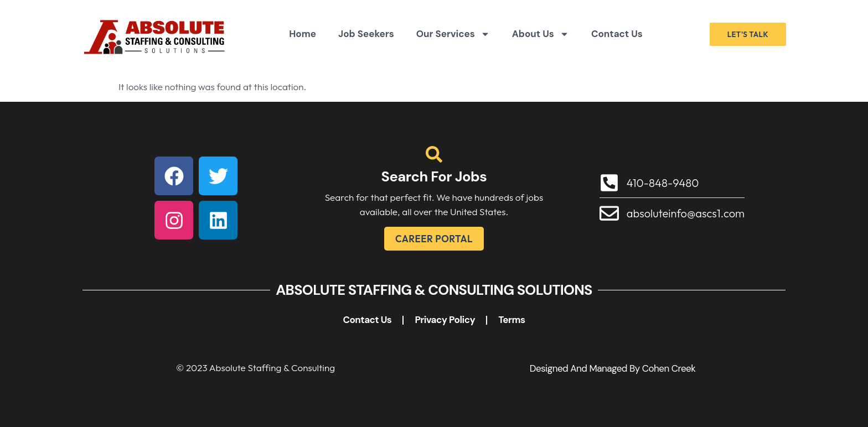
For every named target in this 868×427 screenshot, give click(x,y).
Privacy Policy (445, 320)
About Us (541, 34)
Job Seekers (366, 34)
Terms (512, 320)
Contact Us (617, 34)
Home (303, 34)
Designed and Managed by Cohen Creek (613, 368)
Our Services (453, 34)
